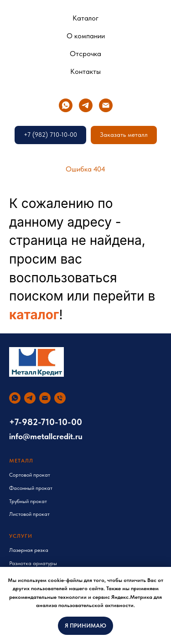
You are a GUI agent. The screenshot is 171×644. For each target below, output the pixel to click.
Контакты (85, 71)
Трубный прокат (28, 501)
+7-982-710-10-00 (46, 422)
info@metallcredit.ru (46, 436)
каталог (34, 315)
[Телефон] (60, 398)
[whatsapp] (66, 105)
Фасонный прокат (31, 488)
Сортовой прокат (30, 475)
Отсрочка (85, 54)
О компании (86, 36)
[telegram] (86, 105)
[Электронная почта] (106, 105)
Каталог (85, 18)
